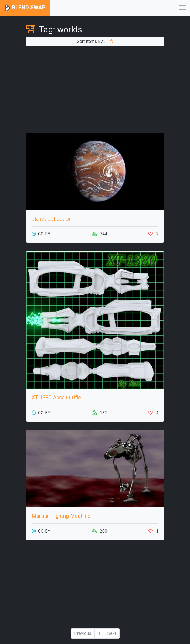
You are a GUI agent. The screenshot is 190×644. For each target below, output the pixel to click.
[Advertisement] (95, 90)
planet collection (52, 219)
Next (112, 633)
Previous (83, 633)
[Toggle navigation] (182, 8)
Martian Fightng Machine (61, 516)
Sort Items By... (95, 41)
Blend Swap (25, 8)
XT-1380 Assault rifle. (57, 398)
